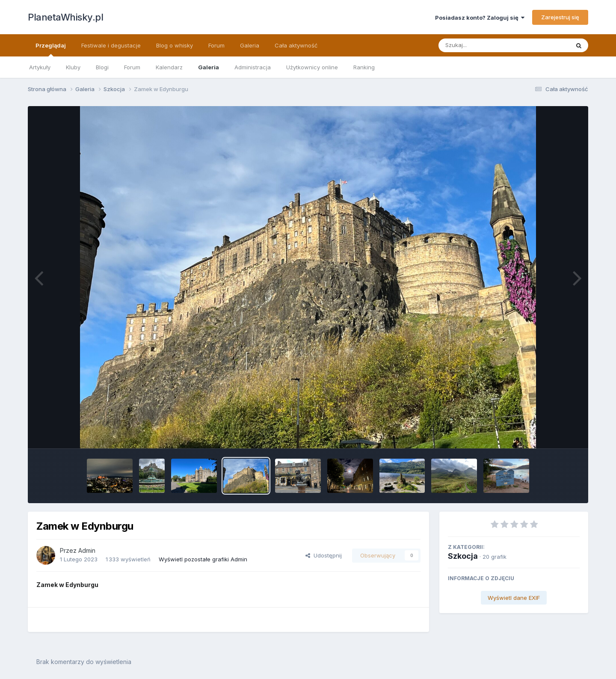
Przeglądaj (51, 49)
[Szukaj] (483, 45)
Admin (87, 550)
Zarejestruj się (560, 17)
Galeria (209, 67)
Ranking (364, 67)
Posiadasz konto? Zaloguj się (480, 18)
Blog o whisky (175, 45)
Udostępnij (324, 555)
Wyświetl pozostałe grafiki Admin (203, 559)
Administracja (253, 67)
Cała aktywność (296, 45)
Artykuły (40, 67)
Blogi (102, 67)
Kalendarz (169, 67)
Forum (132, 67)
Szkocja (463, 556)
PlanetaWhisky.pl (65, 17)
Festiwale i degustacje (111, 45)
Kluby (73, 67)
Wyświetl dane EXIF (514, 598)
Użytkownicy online (312, 67)
